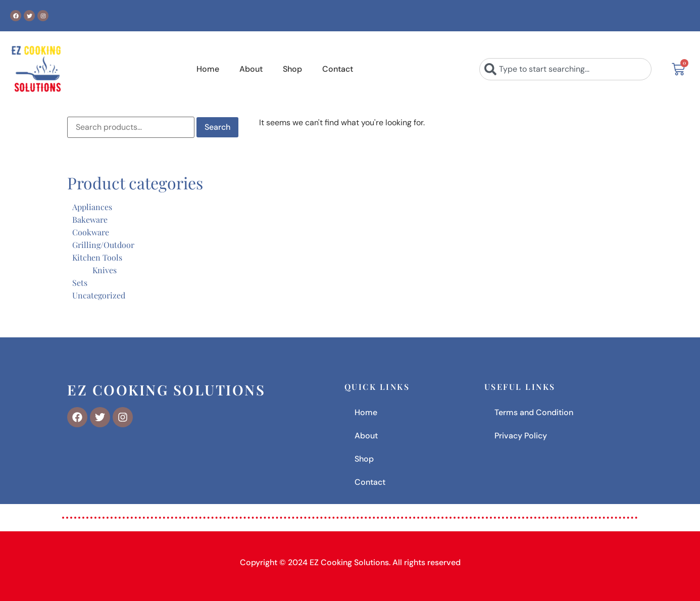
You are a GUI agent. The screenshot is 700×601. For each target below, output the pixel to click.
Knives (105, 270)
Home (208, 69)
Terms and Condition (534, 412)
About (251, 69)
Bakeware (90, 219)
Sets (80, 283)
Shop (292, 69)
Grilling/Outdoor (103, 245)
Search (217, 127)
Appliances (92, 207)
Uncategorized (99, 295)
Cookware (91, 232)
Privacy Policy (521, 436)
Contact (338, 69)
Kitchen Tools (97, 257)
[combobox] (566, 69)
